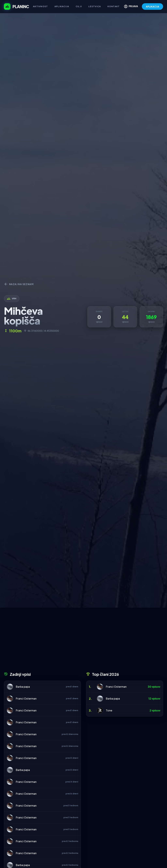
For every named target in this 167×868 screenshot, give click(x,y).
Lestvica (95, 6)
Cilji (79, 6)
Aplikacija (62, 6)
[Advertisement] (83, 641)
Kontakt (114, 6)
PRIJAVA (131, 7)
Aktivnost (40, 6)
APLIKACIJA (152, 7)
